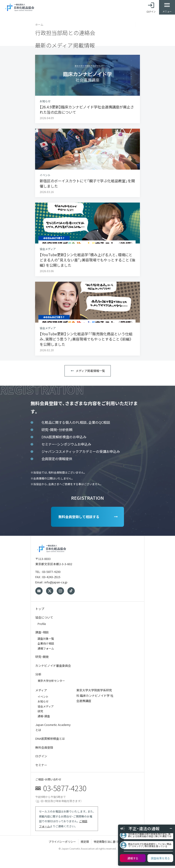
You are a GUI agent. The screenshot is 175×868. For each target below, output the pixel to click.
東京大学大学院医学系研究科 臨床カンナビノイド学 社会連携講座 (95, 695)
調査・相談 (42, 632)
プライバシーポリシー (62, 842)
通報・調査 (44, 716)
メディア (41, 690)
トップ (40, 609)
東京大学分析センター (51, 681)
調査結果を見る (160, 858)
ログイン (41, 756)
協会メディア (46, 706)
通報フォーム (46, 648)
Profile (42, 624)
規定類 (85, 842)
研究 (40, 711)
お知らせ (43, 701)
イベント (43, 696)
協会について (44, 617)
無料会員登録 (44, 747)
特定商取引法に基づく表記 (110, 842)
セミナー (41, 765)
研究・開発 (42, 657)
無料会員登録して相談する (79, 517)
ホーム (39, 24)
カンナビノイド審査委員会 (53, 666)
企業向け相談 (46, 643)
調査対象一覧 (46, 638)
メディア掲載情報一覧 (90, 371)
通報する (133, 858)
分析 (38, 674)
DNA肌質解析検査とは (50, 739)
